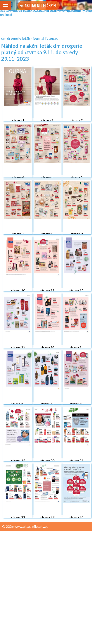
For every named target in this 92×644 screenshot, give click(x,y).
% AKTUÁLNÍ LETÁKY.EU (39, 5)
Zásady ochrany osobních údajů (27, 535)
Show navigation (5, 5)
